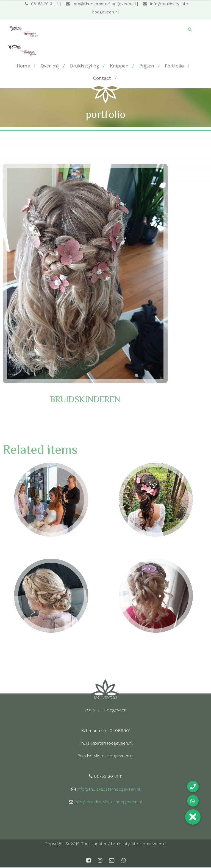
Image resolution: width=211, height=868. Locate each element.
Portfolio (174, 66)
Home (23, 66)
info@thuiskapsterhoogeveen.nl (101, 4)
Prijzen (147, 66)
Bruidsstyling (85, 66)
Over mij (50, 66)
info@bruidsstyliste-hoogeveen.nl (108, 802)
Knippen (119, 66)
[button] (193, 817)
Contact (102, 78)
